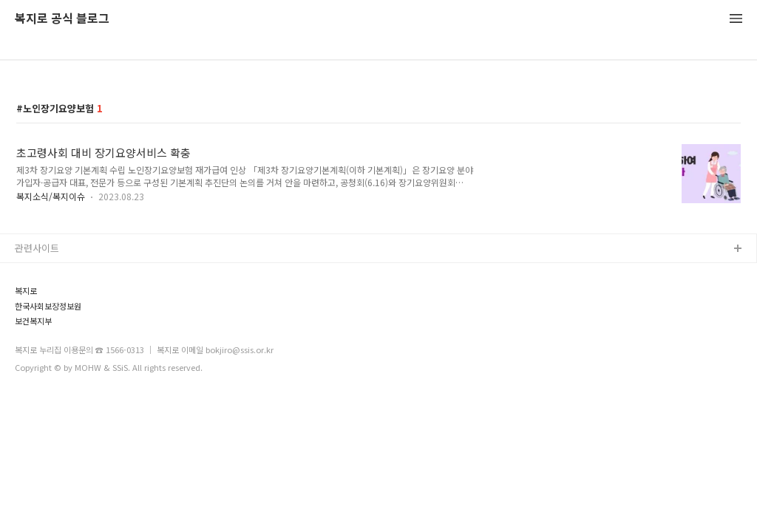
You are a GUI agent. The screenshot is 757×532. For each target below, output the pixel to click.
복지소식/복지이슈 (51, 196)
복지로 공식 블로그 (62, 19)
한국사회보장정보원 (48, 306)
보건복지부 (33, 321)
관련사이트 (37, 248)
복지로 (26, 291)
